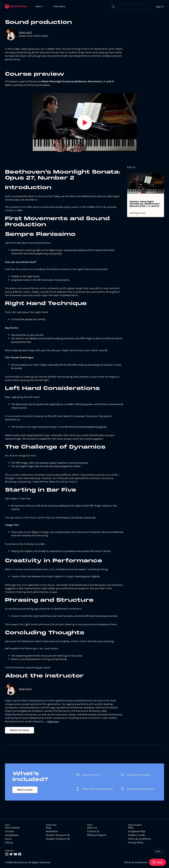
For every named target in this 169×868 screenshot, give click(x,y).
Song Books (12, 835)
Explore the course (19, 730)
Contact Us (93, 832)
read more (53, 721)
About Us (92, 828)
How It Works (12, 828)
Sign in (160, 7)
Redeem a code (136, 835)
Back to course (25, 790)
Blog (48, 828)
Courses (10, 832)
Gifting (9, 843)
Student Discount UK (58, 835)
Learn (39, 6)
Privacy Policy (136, 843)
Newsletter (52, 832)
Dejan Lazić (25, 32)
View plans (60, 6)
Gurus (8, 839)
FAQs (131, 828)
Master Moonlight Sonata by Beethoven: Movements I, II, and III (145, 204)
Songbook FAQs (137, 832)
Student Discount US (58, 839)
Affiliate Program (97, 835)
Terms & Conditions (139, 839)
